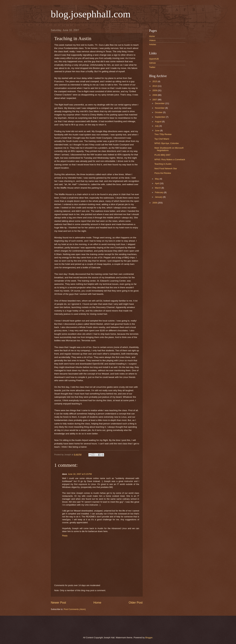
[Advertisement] (88, 626)
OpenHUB (154, 59)
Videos (152, 40)
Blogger (149, 638)
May (157, 179)
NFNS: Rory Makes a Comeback (170, 159)
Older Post (136, 603)
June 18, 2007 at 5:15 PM (80, 474)
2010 (155, 86)
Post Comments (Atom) (75, 609)
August (158, 122)
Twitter (152, 67)
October (159, 112)
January (159, 197)
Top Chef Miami (162, 139)
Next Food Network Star (166, 168)
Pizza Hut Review (163, 173)
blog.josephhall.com (91, 14)
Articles (153, 44)
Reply (65, 536)
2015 (155, 81)
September (160, 117)
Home (97, 603)
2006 (155, 203)
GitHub (152, 63)
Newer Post (58, 603)
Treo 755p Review (163, 134)
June (157, 131)
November (160, 108)
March (158, 188)
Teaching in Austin (163, 164)
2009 (155, 90)
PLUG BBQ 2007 (162, 155)
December (160, 103)
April (157, 183)
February (159, 192)
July (157, 126)
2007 (155, 100)
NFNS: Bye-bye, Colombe (167, 143)
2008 (155, 95)
